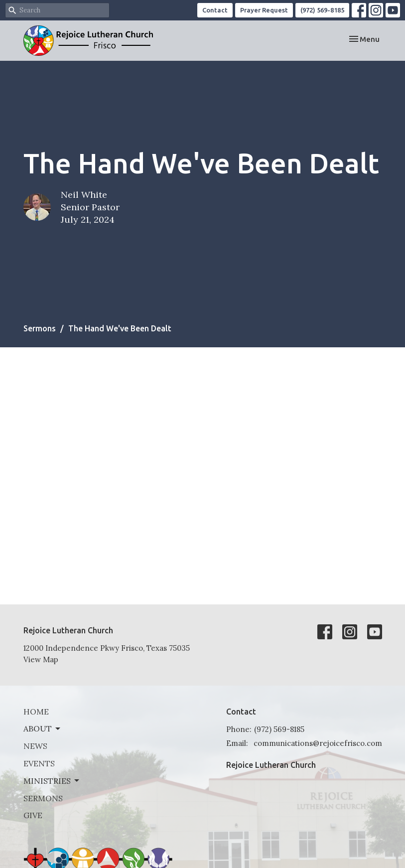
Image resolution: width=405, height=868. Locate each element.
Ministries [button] (52, 781)
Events (39, 763)
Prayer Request (264, 10)
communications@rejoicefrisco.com (318, 743)
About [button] (43, 728)
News (35, 746)
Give (33, 815)
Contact (215, 10)
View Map (41, 659)
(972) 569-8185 (322, 10)
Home (36, 712)
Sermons (40, 328)
